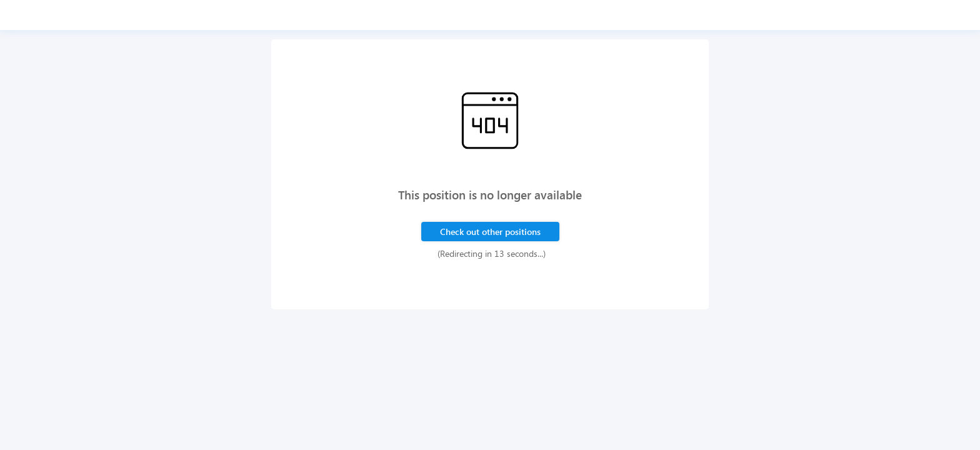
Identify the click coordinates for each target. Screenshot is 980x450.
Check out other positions (490, 232)
